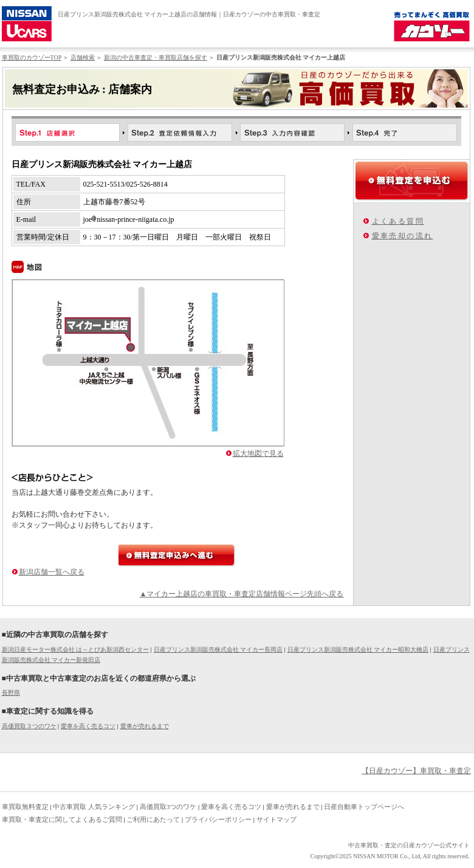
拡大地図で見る (258, 453)
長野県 (11, 693)
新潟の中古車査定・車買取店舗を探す (156, 57)
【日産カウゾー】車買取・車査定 (416, 771)
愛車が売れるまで (145, 726)
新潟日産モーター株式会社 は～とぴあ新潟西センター (76, 649)
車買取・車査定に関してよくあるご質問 (62, 819)
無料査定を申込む (412, 181)
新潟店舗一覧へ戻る (52, 572)
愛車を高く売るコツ (88, 726)
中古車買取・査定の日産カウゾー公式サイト (409, 845)
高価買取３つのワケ (29, 726)
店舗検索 (83, 57)
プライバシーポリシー (218, 819)
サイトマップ (276, 819)
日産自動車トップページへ (364, 807)
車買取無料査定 (25, 807)
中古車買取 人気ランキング (94, 807)
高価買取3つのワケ (168, 807)
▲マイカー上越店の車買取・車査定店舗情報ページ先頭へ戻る (242, 594)
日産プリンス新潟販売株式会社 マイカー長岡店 (218, 649)
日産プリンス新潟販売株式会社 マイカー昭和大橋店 (358, 649)
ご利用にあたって (153, 819)
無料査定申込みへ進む (177, 555)
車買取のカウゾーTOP (32, 57)
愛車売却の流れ (403, 236)
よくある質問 (398, 221)
